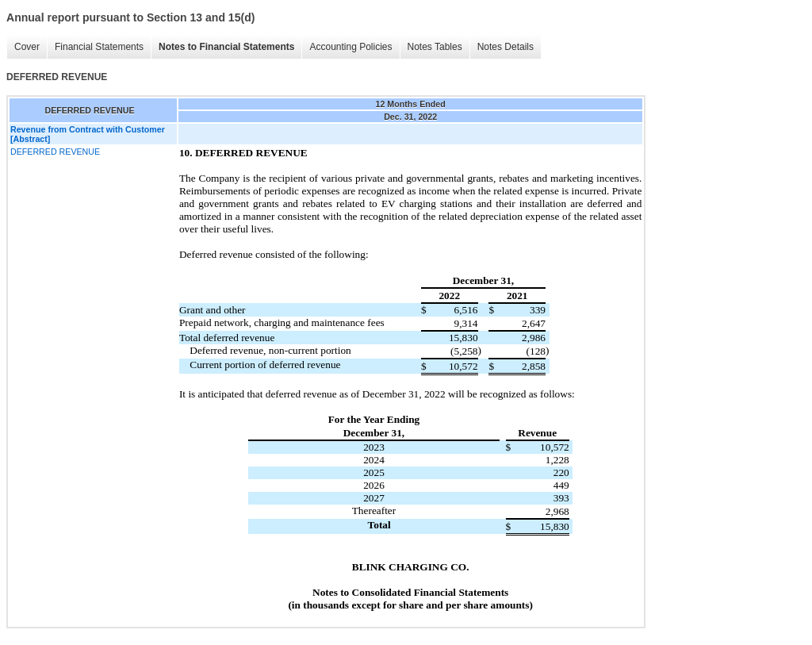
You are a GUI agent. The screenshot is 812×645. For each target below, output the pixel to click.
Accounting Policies (350, 47)
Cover (27, 47)
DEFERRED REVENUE (55, 152)
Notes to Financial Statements (226, 47)
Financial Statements (99, 47)
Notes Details (506, 47)
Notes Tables (435, 47)
